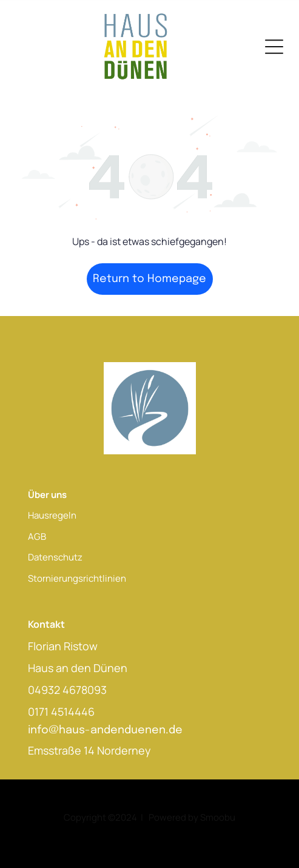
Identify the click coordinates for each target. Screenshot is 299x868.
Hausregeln (52, 515)
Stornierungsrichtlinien (77, 578)
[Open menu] (274, 47)
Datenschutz (55, 557)
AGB (37, 537)
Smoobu (218, 817)
